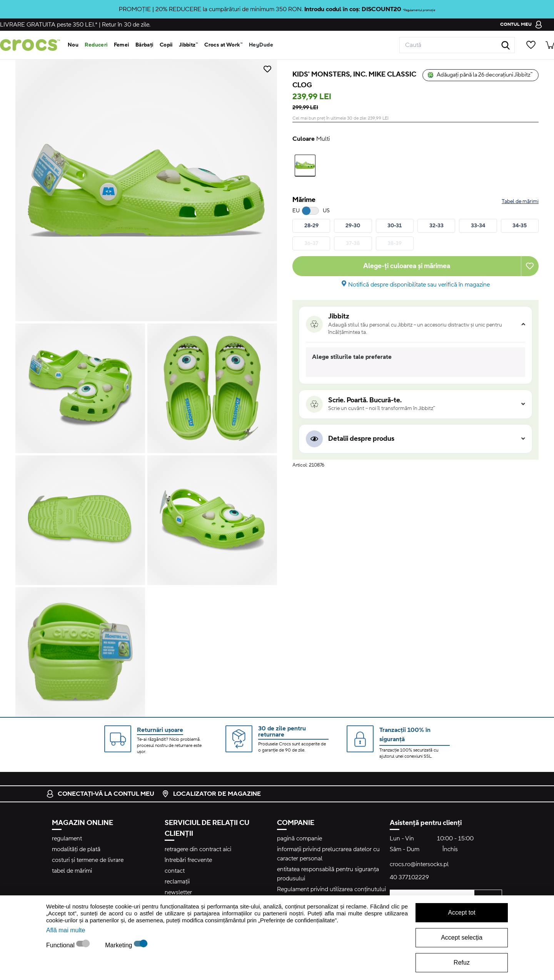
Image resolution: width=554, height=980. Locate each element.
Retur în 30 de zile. (126, 25)
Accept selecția (462, 937)
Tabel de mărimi (520, 202)
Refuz (462, 962)
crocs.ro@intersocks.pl (419, 864)
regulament (67, 838)
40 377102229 (409, 877)
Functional (61, 945)
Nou (73, 45)
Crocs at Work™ (224, 45)
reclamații (177, 882)
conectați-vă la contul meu (100, 794)
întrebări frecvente (188, 860)
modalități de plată (76, 849)
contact (175, 871)
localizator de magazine (211, 794)
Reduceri (96, 45)
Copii (166, 45)
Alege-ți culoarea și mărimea (407, 266)
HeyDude (261, 45)
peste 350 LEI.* (49, 25)
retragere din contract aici (198, 849)
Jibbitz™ (189, 45)
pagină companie (300, 838)
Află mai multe (66, 930)
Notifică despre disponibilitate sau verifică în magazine (419, 285)
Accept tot (461, 912)
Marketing (119, 945)
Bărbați (144, 45)
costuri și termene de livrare (88, 860)
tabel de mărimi (72, 871)
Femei (122, 45)
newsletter (178, 892)
